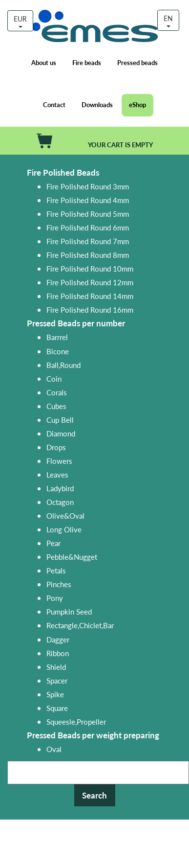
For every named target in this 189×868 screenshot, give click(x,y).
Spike (55, 694)
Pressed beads (137, 63)
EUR (20, 21)
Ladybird (60, 488)
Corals (57, 392)
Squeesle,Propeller (76, 721)
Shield (56, 667)
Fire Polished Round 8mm (88, 255)
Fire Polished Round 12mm (90, 282)
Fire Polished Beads (63, 172)
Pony (55, 598)
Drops (56, 447)
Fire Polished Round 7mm (88, 241)
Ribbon (58, 653)
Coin (54, 378)
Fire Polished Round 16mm (90, 309)
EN (168, 20)
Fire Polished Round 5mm (88, 214)
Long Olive (64, 529)
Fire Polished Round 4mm (88, 200)
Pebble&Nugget (72, 557)
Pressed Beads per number (76, 323)
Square (57, 708)
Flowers (59, 461)
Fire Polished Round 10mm (90, 268)
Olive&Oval (65, 515)
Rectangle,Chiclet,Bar (80, 625)
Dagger (58, 639)
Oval (54, 749)
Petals (56, 570)
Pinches (59, 584)
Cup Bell (60, 420)
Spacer (57, 680)
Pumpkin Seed (69, 611)
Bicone (58, 351)
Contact (54, 105)
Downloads (97, 105)
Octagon (60, 502)
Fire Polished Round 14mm (90, 296)
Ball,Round (63, 365)
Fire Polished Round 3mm (88, 186)
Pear (53, 543)
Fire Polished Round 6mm (88, 227)
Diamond (61, 433)
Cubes (56, 406)
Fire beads (87, 63)
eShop (137, 105)
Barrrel (57, 337)
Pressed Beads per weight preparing (93, 735)
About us (44, 63)
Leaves (57, 474)
